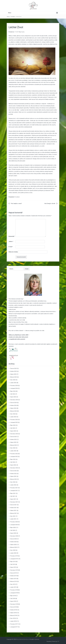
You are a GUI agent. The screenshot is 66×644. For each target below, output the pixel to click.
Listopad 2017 (14, 627)
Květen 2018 (14, 610)
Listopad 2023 (14, 422)
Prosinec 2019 (14, 556)
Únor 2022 (13, 482)
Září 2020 (13, 530)
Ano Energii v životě (50, 204)
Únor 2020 (13, 550)
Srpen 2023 (13, 431)
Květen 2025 (14, 371)
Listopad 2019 (14, 559)
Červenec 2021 (14, 502)
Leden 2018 (13, 621)
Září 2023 (13, 428)
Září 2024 (13, 394)
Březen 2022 (14, 479)
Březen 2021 (14, 513)
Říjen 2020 (13, 528)
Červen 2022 (14, 471)
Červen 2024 (14, 403)
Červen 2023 (14, 437)
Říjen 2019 (13, 562)
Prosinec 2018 (14, 590)
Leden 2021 (13, 519)
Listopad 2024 (14, 388)
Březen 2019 (14, 581)
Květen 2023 (14, 439)
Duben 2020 (13, 545)
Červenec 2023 (14, 434)
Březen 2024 (14, 411)
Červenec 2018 (14, 604)
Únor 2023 (13, 448)
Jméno (11, 241)
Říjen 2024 (13, 391)
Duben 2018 (13, 613)
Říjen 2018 (13, 596)
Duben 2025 (13, 374)
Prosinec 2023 (14, 420)
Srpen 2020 (13, 533)
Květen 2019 (14, 576)
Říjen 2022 (13, 459)
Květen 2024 (14, 405)
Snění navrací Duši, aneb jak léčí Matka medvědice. (42, 99)
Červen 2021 (14, 505)
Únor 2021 (13, 516)
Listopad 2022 (14, 457)
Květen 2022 (14, 474)
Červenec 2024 (14, 400)
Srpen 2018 (13, 601)
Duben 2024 (13, 408)
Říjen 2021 (13, 493)
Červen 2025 (14, 368)
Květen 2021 (14, 508)
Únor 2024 (13, 414)
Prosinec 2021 (14, 488)
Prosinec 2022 (14, 454)
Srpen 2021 (13, 499)
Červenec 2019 (14, 570)
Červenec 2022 (14, 468)
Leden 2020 (13, 553)
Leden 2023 (13, 451)
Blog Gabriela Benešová (23, 639)
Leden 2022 (13, 485)
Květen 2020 (14, 542)
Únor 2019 (13, 584)
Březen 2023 (14, 445)
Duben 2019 (13, 579)
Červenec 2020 (14, 536)
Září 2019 (13, 564)
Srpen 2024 (13, 397)
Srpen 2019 (13, 567)
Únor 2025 (13, 380)
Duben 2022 (13, 476)
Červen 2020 (14, 539)
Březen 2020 (14, 547)
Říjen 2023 (13, 425)
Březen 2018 (14, 615)
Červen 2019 (14, 573)
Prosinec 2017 (14, 624)
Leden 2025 (13, 383)
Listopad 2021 (14, 491)
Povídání (13, 17)
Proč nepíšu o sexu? (16, 204)
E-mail (11, 247)
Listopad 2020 (14, 525)
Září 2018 (13, 599)
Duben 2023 (13, 442)
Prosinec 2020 (14, 522)
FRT (58, 641)
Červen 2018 (14, 607)
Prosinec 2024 (14, 386)
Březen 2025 (14, 377)
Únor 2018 (13, 618)
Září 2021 (13, 496)
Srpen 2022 (13, 465)
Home (8, 17)
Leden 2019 (13, 587)
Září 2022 (13, 462)
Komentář (12, 236)
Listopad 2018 (14, 593)
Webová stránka (13, 252)
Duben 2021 (13, 510)
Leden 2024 (13, 417)
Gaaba (23, 32)
